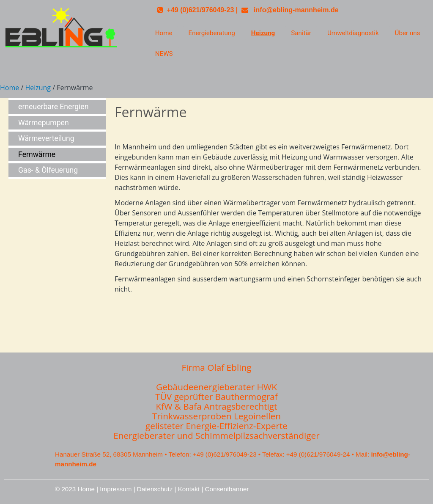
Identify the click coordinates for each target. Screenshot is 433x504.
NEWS (164, 54)
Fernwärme (37, 154)
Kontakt (190, 489)
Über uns (408, 33)
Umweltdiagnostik (353, 33)
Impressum (116, 489)
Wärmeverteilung (46, 138)
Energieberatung (212, 33)
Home (164, 33)
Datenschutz (155, 489)
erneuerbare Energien (53, 107)
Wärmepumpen (44, 123)
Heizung (263, 33)
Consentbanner (227, 489)
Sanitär (301, 33)
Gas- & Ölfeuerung (48, 170)
